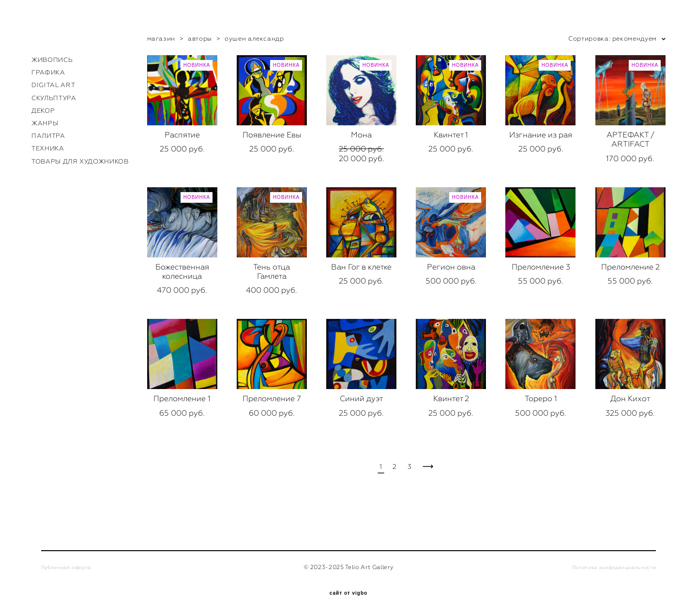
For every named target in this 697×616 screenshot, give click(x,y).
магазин (161, 38)
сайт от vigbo (348, 593)
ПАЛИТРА (48, 136)
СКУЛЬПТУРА (54, 98)
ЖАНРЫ (45, 123)
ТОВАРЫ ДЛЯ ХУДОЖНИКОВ (80, 161)
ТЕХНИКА (48, 148)
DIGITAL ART (53, 85)
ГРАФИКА (48, 72)
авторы (200, 38)
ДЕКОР (43, 111)
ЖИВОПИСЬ (52, 60)
